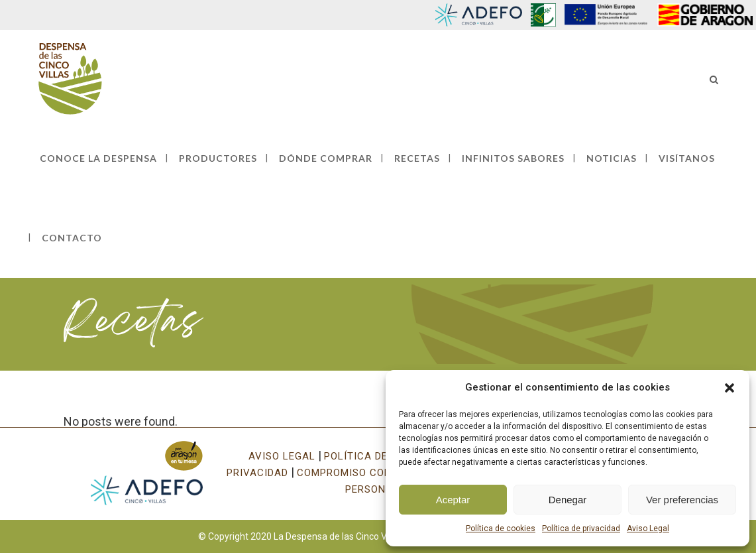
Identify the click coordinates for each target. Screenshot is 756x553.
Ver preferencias (682, 500)
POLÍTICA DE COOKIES (380, 456)
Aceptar (453, 500)
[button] (729, 388)
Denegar (568, 500)
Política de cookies (501, 528)
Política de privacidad (581, 528)
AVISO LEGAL (282, 456)
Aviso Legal (648, 528)
